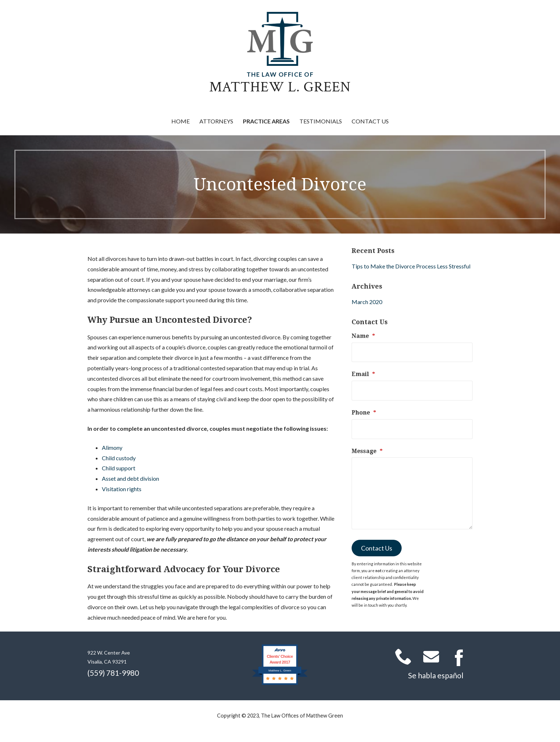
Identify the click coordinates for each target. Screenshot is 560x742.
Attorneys (216, 121)
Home (180, 121)
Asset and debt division (130, 478)
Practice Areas (266, 121)
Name (363, 336)
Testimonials (321, 121)
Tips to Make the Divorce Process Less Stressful (411, 266)
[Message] (412, 493)
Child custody (119, 458)
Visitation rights (122, 489)
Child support (119, 468)
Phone (364, 413)
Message (367, 451)
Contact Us (370, 121)
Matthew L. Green (280, 87)
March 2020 (367, 302)
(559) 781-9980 (113, 673)
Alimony (112, 447)
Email (363, 374)
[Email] (412, 391)
